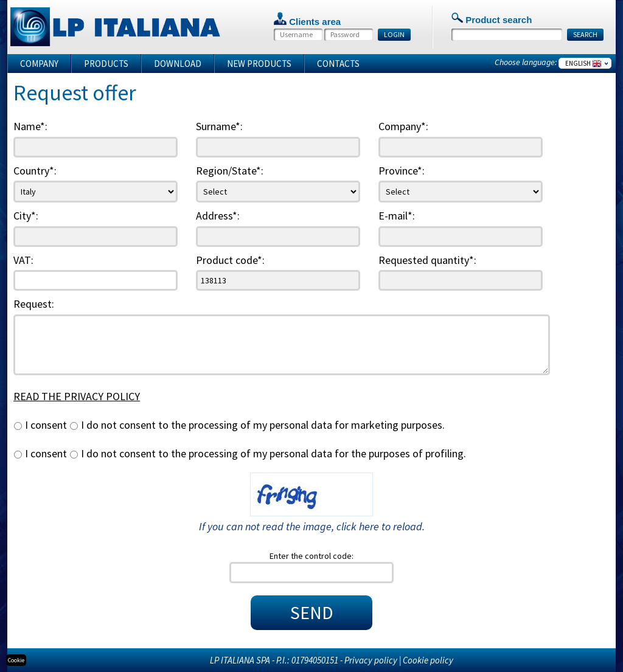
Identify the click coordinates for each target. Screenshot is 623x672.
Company (39, 64)
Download (178, 64)
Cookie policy (428, 660)
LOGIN (394, 34)
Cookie (16, 660)
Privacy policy (371, 660)
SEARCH (585, 34)
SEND (312, 612)
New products (259, 64)
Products (106, 64)
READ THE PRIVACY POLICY (77, 396)
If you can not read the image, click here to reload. (312, 526)
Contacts (338, 64)
